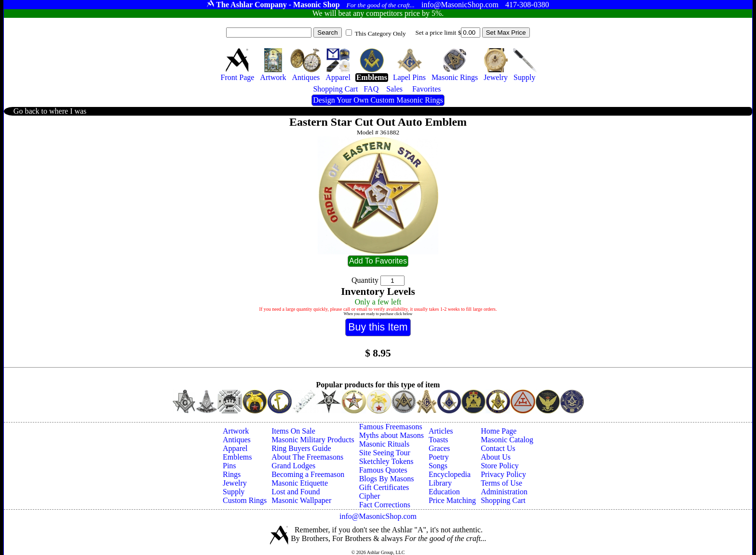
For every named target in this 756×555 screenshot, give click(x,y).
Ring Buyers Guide (301, 448)
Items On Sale (293, 431)
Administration (504, 492)
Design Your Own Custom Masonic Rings (378, 100)
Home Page (499, 431)
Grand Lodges (293, 466)
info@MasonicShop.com (378, 516)
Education (444, 492)
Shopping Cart (503, 500)
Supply (234, 492)
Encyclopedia (450, 474)
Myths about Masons (391, 435)
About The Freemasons (307, 457)
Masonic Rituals (384, 444)
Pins (229, 466)
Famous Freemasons (391, 427)
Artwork (236, 431)
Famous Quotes (383, 470)
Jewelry (235, 483)
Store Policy (500, 466)
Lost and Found (296, 492)
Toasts (439, 440)
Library (440, 483)
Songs (438, 466)
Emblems (237, 457)
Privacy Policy (503, 474)
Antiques (237, 440)
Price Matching (452, 500)
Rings (232, 474)
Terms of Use (501, 483)
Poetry (439, 457)
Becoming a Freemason (308, 474)
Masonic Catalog (507, 440)
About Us (496, 457)
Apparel (235, 448)
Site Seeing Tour (385, 453)
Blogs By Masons (387, 479)
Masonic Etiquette (300, 483)
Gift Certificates (384, 487)
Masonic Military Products (313, 440)
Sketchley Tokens (386, 461)
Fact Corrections (385, 505)
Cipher (370, 496)
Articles (441, 431)
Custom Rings (245, 500)
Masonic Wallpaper (301, 500)
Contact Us (498, 448)
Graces (439, 448)
